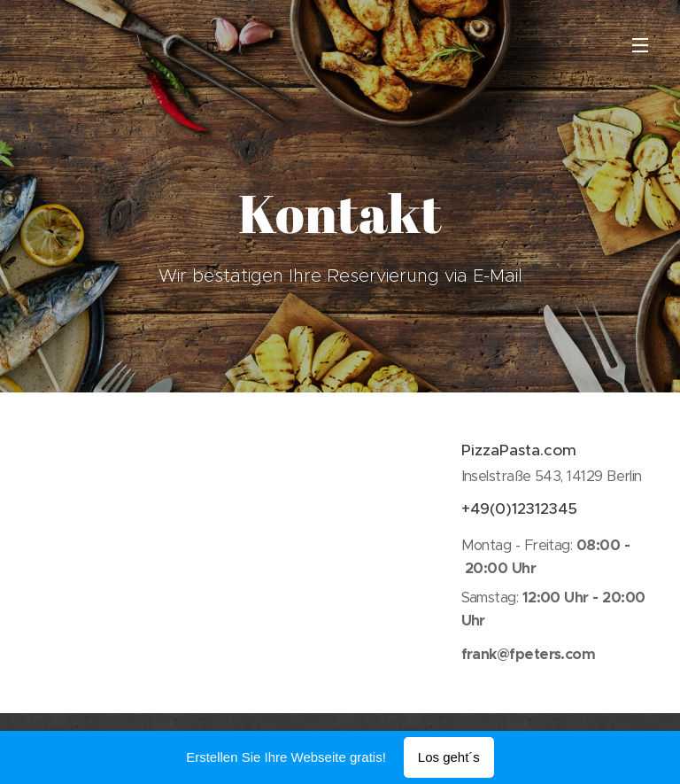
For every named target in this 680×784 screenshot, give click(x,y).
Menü (640, 45)
